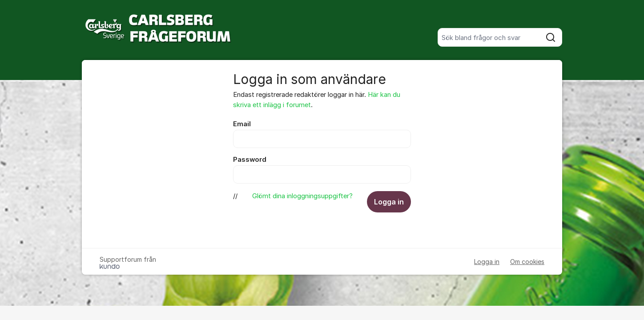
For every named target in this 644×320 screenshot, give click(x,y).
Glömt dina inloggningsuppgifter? (302, 196)
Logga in (389, 202)
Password (250, 160)
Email (242, 124)
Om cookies (527, 262)
